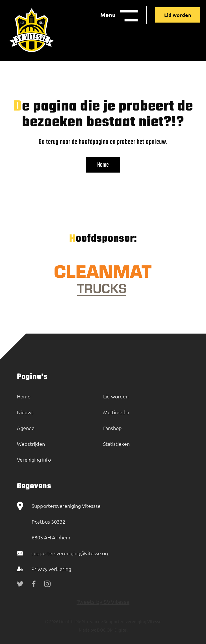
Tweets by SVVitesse (103, 602)
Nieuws (25, 412)
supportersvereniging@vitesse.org (71, 553)
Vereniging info (34, 459)
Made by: (87, 630)
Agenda (26, 428)
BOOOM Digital (112, 630)
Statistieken (116, 444)
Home (103, 165)
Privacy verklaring (51, 569)
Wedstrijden (31, 444)
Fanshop (112, 428)
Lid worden (178, 15)
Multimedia (116, 412)
